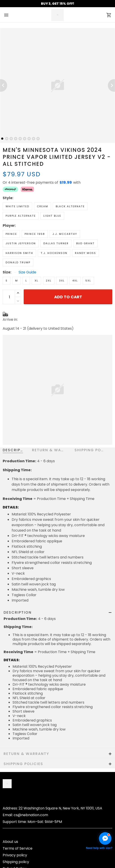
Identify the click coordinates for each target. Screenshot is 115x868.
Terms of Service (18, 848)
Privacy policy (15, 855)
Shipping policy (16, 862)
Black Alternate (70, 206)
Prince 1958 (35, 234)
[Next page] (111, 85)
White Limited (17, 206)
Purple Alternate (21, 216)
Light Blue (52, 216)
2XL (49, 281)
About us (10, 842)
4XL (75, 281)
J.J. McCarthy (65, 234)
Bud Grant (85, 243)
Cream (43, 206)
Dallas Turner (56, 243)
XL (36, 281)
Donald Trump (18, 262)
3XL (62, 281)
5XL (88, 281)
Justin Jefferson (21, 243)
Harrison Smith (19, 253)
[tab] (2, 139)
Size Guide (27, 272)
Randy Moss (85, 253)
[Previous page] (4, 85)
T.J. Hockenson (54, 253)
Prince (11, 234)
